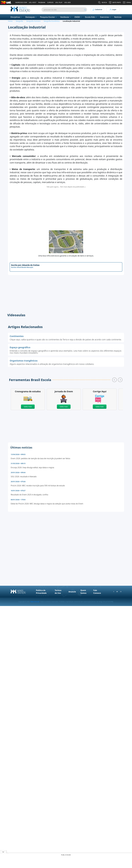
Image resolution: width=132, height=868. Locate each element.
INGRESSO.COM (21, 2)
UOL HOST (33, 2)
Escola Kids (91, 17)
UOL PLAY (59, 2)
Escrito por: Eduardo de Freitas (25, 265)
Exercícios (106, 17)
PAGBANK (42, 2)
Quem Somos (83, 592)
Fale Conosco (97, 592)
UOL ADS (67, 2)
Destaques (31, 17)
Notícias (118, 17)
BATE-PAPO (115, 3)
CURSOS (50, 2)
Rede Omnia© (35, 602)
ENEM (78, 17)
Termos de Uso (58, 592)
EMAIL (127, 3)
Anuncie (72, 592)
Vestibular (66, 17)
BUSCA (102, 3)
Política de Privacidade (41, 592)
